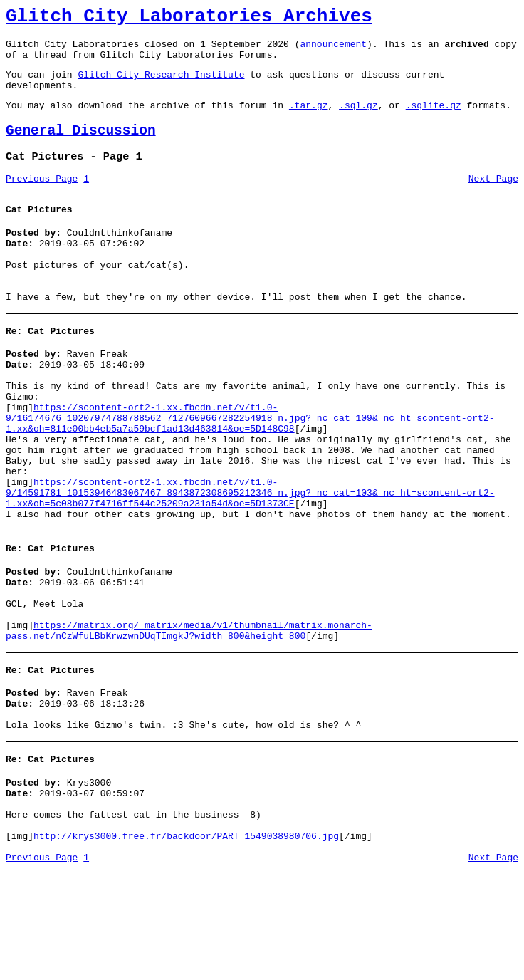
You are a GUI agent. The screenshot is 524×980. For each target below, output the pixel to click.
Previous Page (42, 200)
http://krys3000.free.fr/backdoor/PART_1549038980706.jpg (186, 943)
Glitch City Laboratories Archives (189, 19)
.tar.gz (309, 120)
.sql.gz (358, 120)
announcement (333, 50)
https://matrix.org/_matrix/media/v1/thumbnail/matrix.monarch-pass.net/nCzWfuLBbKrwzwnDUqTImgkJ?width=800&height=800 (189, 715)
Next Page (493, 200)
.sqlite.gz (434, 120)
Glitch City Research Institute (161, 85)
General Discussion (81, 148)
